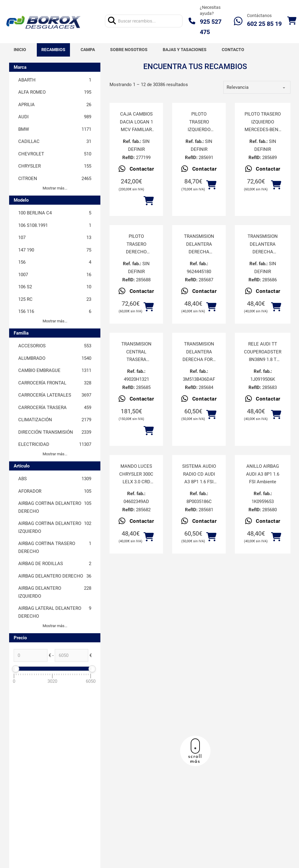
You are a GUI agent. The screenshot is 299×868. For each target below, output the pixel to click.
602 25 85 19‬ (264, 24)
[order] (257, 87)
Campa (88, 50)
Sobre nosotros (129, 50)
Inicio (20, 50)
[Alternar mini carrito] (292, 21)
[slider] (16, 669)
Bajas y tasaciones (185, 50)
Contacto (233, 50)
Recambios (53, 50)
